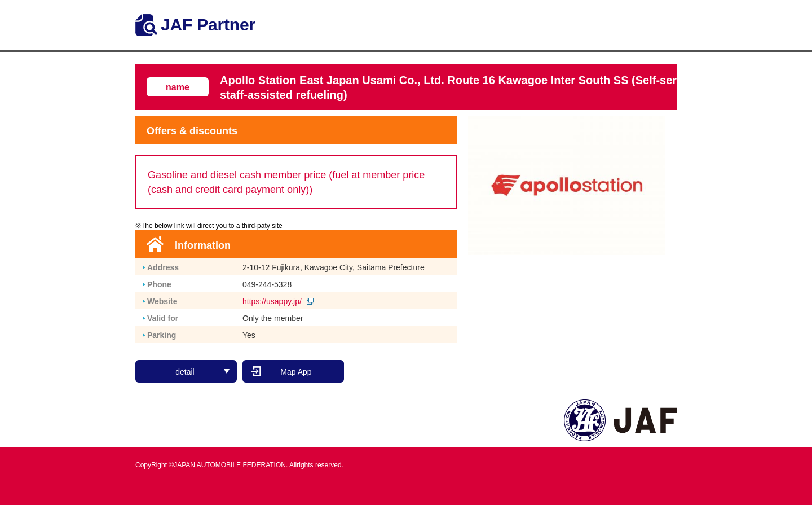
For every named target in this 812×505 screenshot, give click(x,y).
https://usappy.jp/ (278, 301)
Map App (296, 372)
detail (202, 372)
